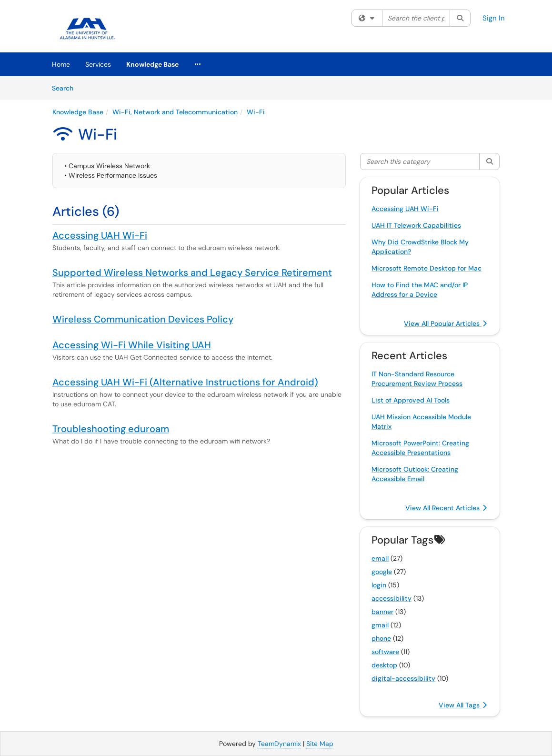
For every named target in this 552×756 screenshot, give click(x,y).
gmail (380, 625)
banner (382, 612)
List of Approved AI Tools (411, 400)
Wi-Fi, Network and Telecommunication (175, 112)
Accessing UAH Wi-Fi (100, 235)
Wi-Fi (256, 112)
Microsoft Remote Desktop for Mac (427, 268)
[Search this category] (420, 161)
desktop (384, 665)
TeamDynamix (279, 744)
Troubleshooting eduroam (111, 429)
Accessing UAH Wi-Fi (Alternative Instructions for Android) (185, 382)
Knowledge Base (152, 64)
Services (98, 64)
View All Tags (463, 705)
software (385, 652)
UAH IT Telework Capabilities (416, 225)
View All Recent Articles (446, 508)
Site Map (320, 744)
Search (66, 88)
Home (61, 64)
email (380, 558)
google (382, 572)
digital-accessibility (403, 678)
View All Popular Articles (445, 323)
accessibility (391, 598)
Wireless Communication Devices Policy (143, 319)
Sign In (494, 18)
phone (381, 638)
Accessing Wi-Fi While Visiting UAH (132, 345)
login (379, 585)
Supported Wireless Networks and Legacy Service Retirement (192, 272)
